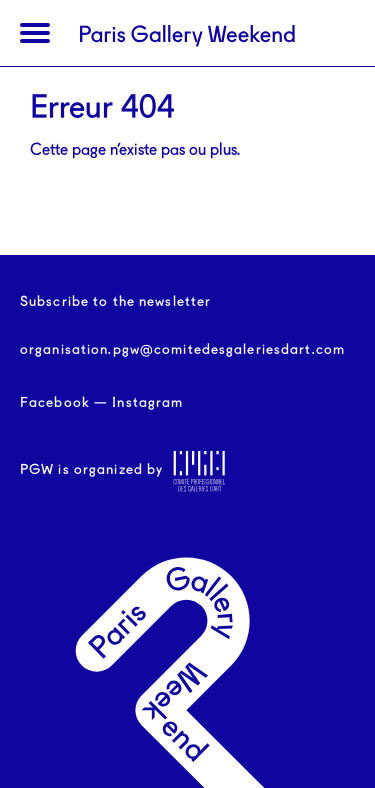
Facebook (55, 403)
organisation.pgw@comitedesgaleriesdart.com (182, 350)
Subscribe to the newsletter (115, 302)
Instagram (147, 403)
